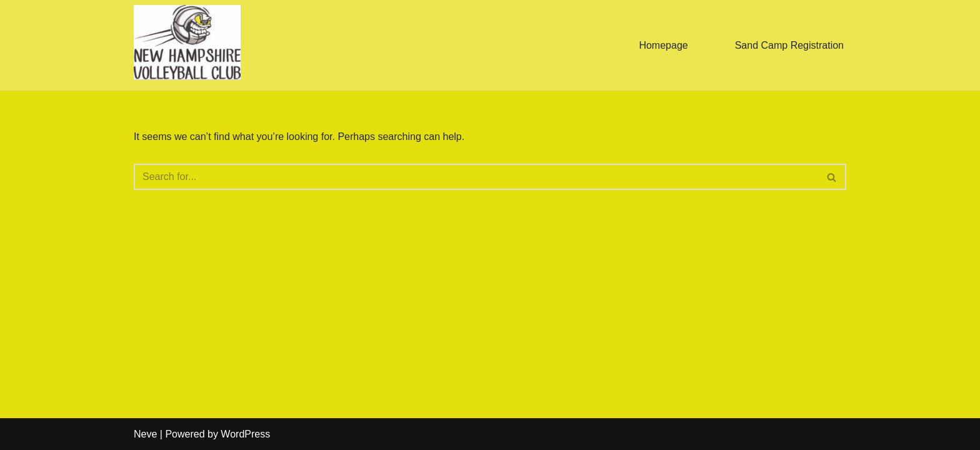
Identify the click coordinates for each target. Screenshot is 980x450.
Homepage (663, 45)
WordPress (245, 434)
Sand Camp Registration (789, 45)
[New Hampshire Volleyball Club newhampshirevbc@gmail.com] (187, 42)
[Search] (476, 177)
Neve (145, 434)
